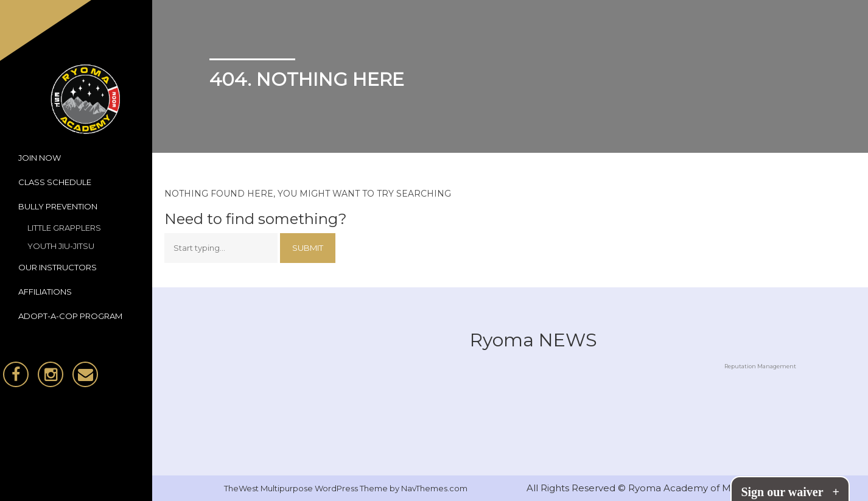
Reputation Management (760, 366)
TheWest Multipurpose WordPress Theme (307, 488)
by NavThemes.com (429, 488)
